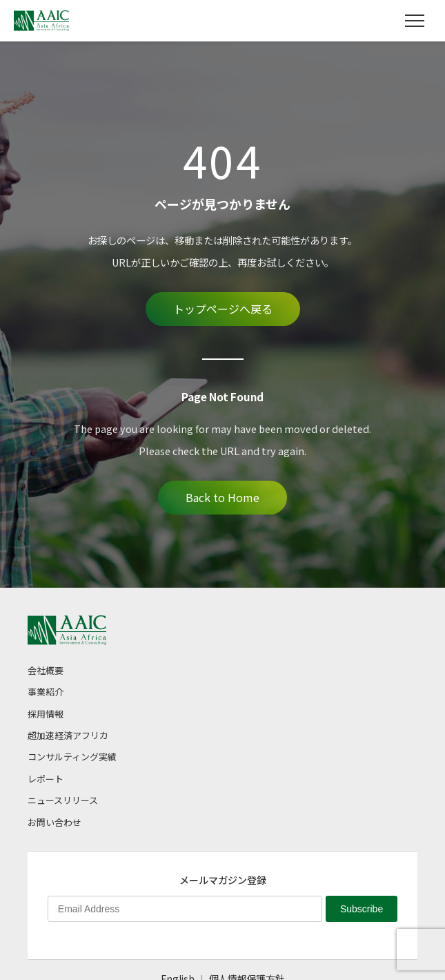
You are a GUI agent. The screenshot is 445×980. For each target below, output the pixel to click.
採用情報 (46, 714)
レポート (46, 779)
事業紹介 (46, 692)
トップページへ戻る (223, 309)
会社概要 (46, 670)
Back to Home (222, 497)
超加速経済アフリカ (68, 735)
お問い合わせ (55, 822)
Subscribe (362, 909)
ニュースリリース (63, 800)
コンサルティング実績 (72, 757)
